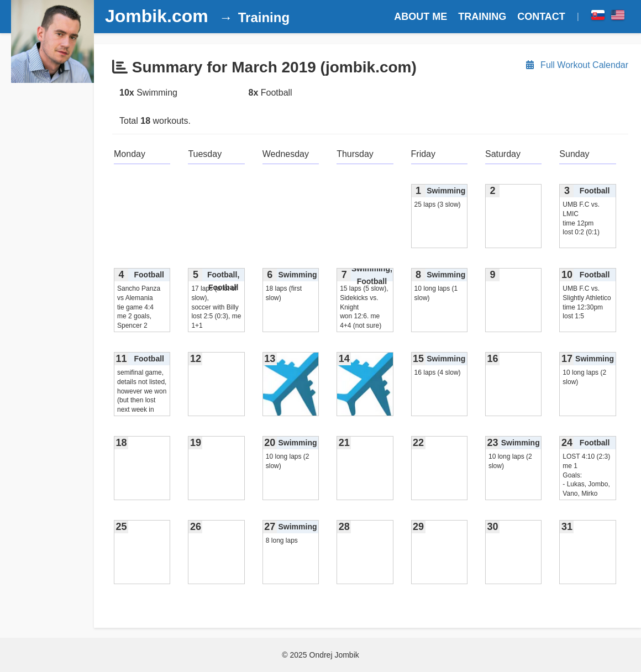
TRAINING (482, 17)
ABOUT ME (421, 17)
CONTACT (541, 17)
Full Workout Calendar (576, 65)
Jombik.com (157, 16)
